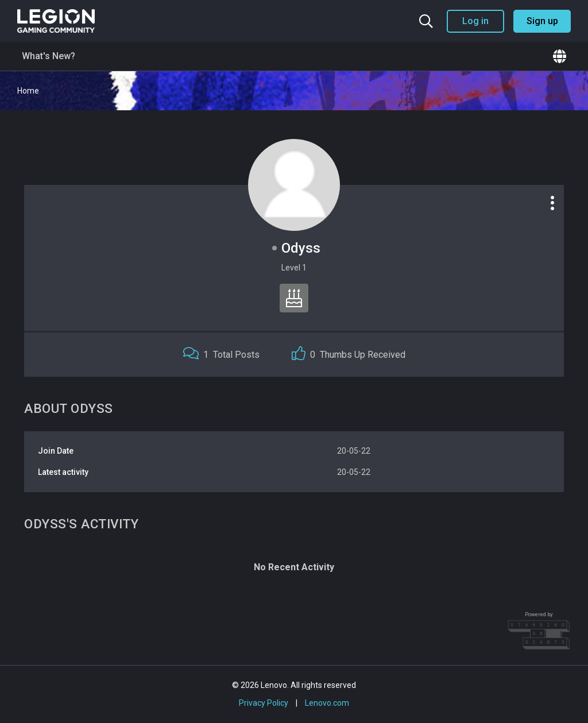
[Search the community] (426, 21)
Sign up (542, 21)
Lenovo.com (327, 703)
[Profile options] (552, 203)
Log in (475, 21)
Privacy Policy (264, 703)
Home (28, 91)
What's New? (49, 56)
